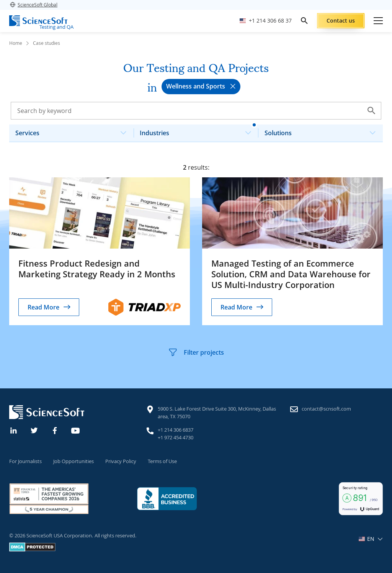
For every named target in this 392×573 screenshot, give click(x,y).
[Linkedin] (14, 430)
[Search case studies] (196, 111)
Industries (198, 131)
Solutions (323, 131)
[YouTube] (76, 430)
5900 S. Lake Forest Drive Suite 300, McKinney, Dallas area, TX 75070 (217, 413)
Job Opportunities (73, 461)
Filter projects (196, 352)
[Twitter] (34, 430)
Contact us (341, 20)
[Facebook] (55, 430)
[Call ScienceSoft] (266, 21)
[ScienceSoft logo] (38, 21)
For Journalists (25, 461)
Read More (43, 307)
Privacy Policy (121, 461)
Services (74, 131)
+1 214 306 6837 (176, 430)
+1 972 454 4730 (176, 437)
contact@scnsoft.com (326, 409)
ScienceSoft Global (33, 5)
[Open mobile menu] (378, 21)
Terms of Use (162, 461)
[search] (304, 21)
